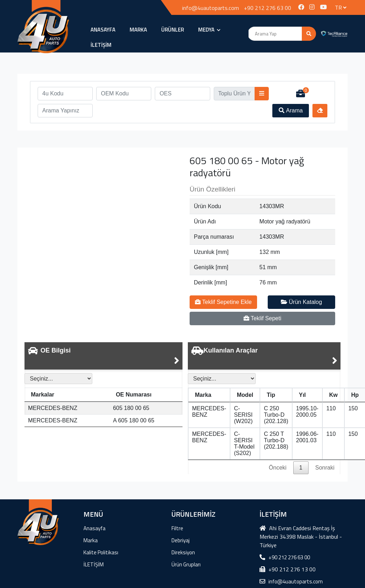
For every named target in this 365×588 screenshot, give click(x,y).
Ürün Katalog (301, 302)
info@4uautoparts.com (211, 8)
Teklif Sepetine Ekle (223, 302)
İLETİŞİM (101, 45)
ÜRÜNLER (173, 30)
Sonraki (325, 468)
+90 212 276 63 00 (268, 8)
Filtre (177, 528)
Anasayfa (103, 30)
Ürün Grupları (186, 564)
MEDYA (209, 30)
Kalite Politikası (101, 552)
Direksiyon (183, 552)
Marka (138, 30)
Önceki (278, 468)
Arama (291, 110)
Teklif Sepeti (262, 318)
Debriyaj (181, 540)
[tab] (103, 356)
